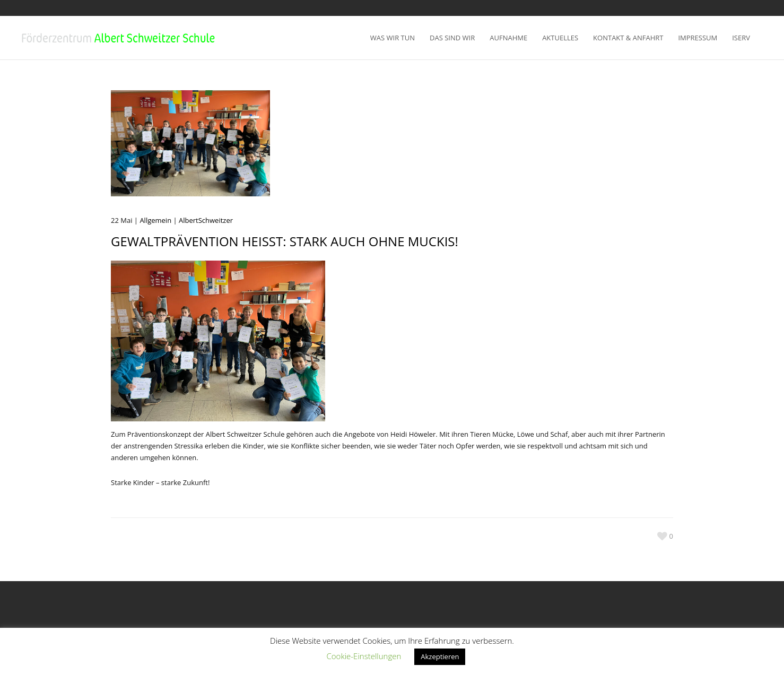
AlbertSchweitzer (206, 220)
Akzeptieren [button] (440, 656)
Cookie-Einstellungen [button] (364, 656)
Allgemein (155, 220)
